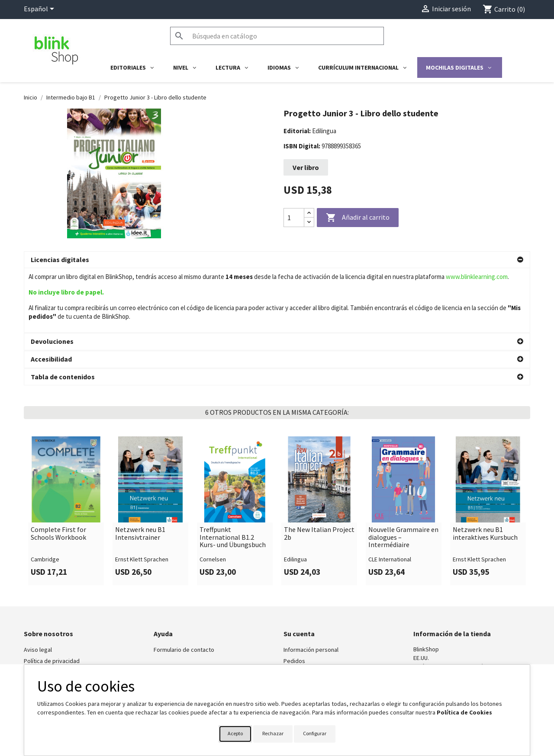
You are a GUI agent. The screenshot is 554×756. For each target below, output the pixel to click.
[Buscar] (277, 36)
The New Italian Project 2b (319, 469)
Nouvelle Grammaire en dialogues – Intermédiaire (403, 473)
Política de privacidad (52, 596)
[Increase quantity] (309, 213)
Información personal (311, 585)
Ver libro (306, 167)
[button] (277, 260)
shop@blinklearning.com (445, 611)
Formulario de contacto (184, 585)
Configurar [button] (315, 733)
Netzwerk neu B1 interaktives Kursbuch (485, 469)
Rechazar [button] (273, 733)
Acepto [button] (235, 733)
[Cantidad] (294, 218)
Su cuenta (299, 569)
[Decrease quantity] (309, 222)
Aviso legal (38, 585)
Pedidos (294, 596)
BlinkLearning (41, 608)
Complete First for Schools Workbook (58, 469)
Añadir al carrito (358, 218)
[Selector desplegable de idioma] (40, 10)
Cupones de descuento (314, 630)
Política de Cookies (464, 712)
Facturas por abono (309, 608)
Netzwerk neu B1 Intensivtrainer (140, 469)
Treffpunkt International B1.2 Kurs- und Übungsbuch (233, 473)
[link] (66, 446)
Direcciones (299, 619)
